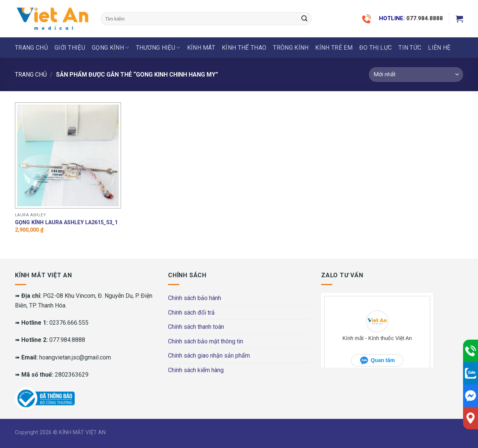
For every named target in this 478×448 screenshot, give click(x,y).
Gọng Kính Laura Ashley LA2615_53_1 (66, 223)
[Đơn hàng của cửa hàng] (416, 75)
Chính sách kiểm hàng (196, 370)
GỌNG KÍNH (110, 48)
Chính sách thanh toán (196, 327)
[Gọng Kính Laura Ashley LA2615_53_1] (68, 156)
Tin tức (410, 48)
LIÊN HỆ (439, 48)
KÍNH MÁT (201, 48)
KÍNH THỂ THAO (244, 48)
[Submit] (304, 19)
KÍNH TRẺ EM (334, 48)
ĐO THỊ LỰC (375, 48)
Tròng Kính (291, 48)
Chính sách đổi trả (191, 313)
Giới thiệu (70, 48)
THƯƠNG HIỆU (158, 48)
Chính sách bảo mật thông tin (206, 341)
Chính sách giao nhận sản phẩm (209, 356)
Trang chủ (31, 48)
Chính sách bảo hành (195, 298)
